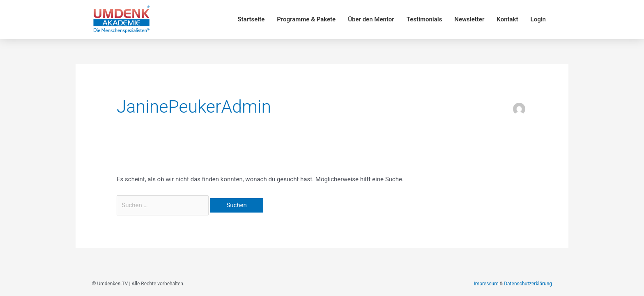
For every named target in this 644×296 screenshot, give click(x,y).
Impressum (486, 284)
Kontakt (507, 19)
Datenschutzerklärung (528, 284)
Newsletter (469, 19)
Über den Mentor (371, 19)
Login (538, 19)
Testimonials (424, 19)
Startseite (251, 19)
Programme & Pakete (306, 19)
